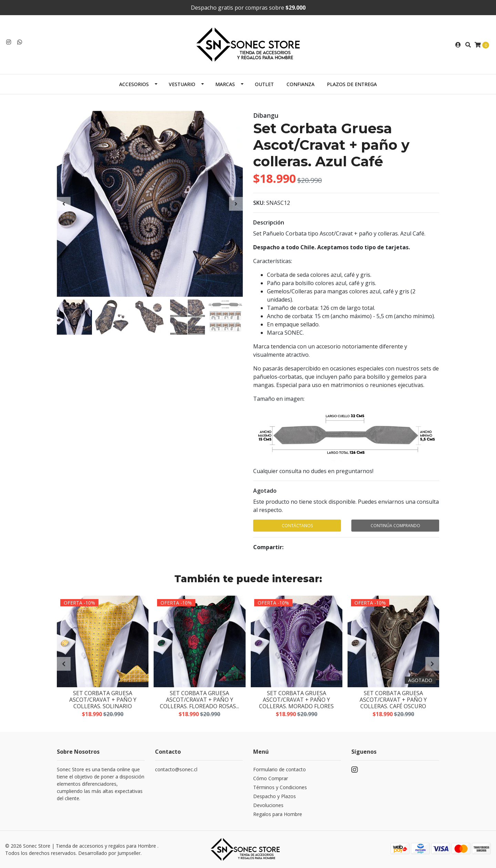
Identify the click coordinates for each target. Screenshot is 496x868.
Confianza (301, 84)
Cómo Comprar (271, 778)
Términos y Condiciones (280, 787)
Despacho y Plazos (275, 796)
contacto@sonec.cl (176, 769)
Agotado (265, 491)
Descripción (269, 222)
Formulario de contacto (280, 769)
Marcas (225, 84)
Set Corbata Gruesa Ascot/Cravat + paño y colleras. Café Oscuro (393, 700)
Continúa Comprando (395, 526)
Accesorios (134, 84)
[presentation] (64, 204)
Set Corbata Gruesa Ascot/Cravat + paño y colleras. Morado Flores (296, 700)
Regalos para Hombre (278, 814)
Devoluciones (268, 805)
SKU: (259, 203)
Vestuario (182, 84)
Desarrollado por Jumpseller (109, 853)
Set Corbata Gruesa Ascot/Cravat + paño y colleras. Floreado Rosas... (199, 700)
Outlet (264, 84)
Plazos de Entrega (352, 84)
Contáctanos (297, 526)
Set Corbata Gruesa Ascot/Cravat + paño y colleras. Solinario (103, 700)
